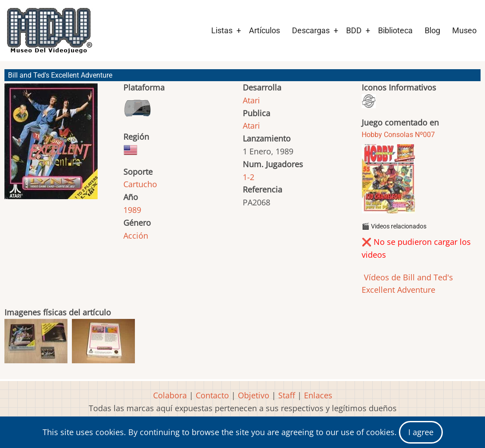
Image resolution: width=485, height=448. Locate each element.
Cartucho (140, 184)
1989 (132, 210)
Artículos (264, 30)
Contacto (212, 395)
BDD (354, 30)
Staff (287, 395)
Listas (222, 30)
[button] (51, 145)
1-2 (248, 177)
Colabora (170, 395)
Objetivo (254, 395)
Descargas (311, 30)
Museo (464, 30)
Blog (432, 30)
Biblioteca (395, 30)
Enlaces (318, 395)
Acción (136, 236)
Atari (251, 100)
